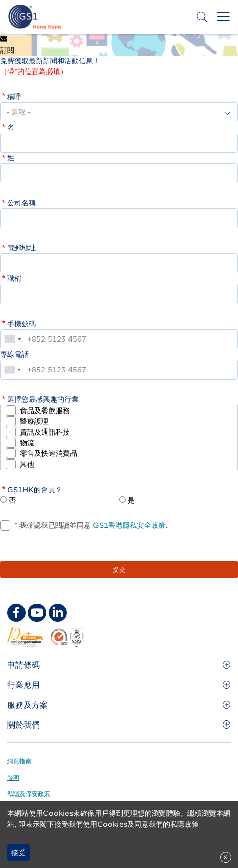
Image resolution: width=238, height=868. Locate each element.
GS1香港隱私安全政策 (128, 525)
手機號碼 (21, 324)
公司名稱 (21, 203)
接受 (18, 853)
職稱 (14, 278)
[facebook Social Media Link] (16, 613)
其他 (27, 464)
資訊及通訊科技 (45, 432)
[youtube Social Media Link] (37, 613)
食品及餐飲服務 (45, 411)
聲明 (13, 777)
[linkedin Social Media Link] (58, 613)
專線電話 (14, 354)
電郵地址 (21, 248)
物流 (27, 443)
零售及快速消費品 (49, 453)
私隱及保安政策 (29, 794)
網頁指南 (19, 761)
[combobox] (12, 339)
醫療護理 (34, 421)
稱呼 (14, 97)
